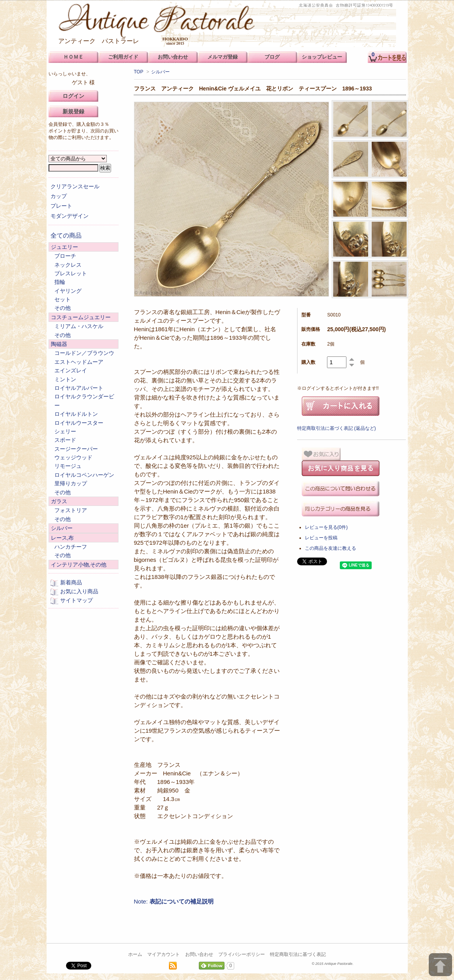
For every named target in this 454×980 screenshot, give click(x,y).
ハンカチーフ (71, 547)
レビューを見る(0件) (326, 527)
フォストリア (71, 510)
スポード (65, 440)
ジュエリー (64, 247)
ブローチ (65, 256)
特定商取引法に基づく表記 (298, 954)
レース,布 (63, 538)
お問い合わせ (199, 954)
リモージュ (68, 466)
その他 (63, 308)
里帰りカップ (71, 483)
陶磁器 (59, 344)
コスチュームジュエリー (81, 317)
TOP (139, 72)
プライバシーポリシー (242, 954)
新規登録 (73, 111)
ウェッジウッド (73, 457)
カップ (59, 196)
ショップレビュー (322, 57)
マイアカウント (164, 954)
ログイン (73, 96)
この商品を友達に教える (330, 548)
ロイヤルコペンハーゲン (84, 475)
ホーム (135, 954)
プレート (61, 206)
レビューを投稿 (321, 538)
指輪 (60, 282)
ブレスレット (71, 273)
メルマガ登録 (223, 57)
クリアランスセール (75, 186)
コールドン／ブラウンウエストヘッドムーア (84, 357)
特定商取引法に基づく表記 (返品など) (337, 428)
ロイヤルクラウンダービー (84, 401)
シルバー (160, 72)
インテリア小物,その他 (79, 565)
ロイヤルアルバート (79, 388)
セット (63, 299)
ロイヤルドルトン (76, 414)
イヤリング (68, 291)
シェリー (65, 431)
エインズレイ (71, 370)
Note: (174, 901)
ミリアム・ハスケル (79, 326)
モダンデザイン (70, 216)
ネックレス (68, 265)
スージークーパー (76, 449)
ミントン (65, 379)
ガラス (59, 501)
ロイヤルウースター (79, 423)
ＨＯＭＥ (73, 57)
